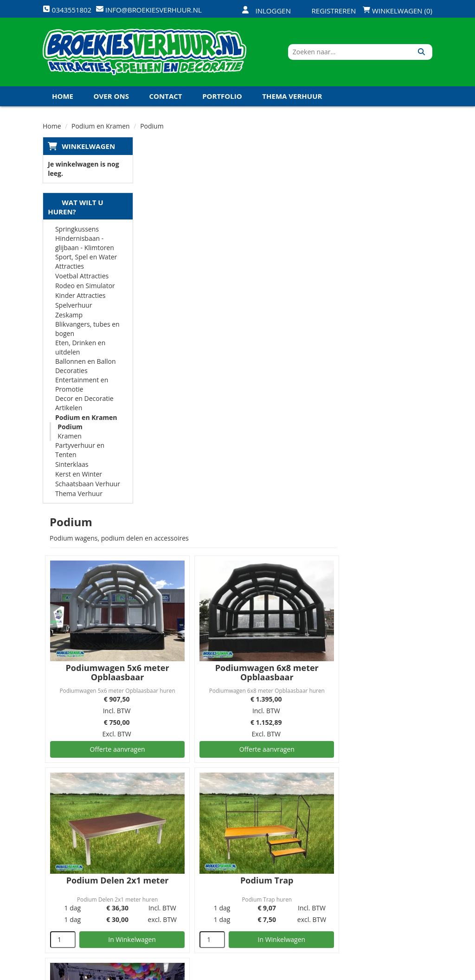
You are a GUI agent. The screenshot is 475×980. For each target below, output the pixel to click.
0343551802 (81, 877)
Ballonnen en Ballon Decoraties (86, 367)
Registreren (328, 11)
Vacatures (163, 868)
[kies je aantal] (160, 558)
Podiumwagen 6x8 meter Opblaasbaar (358, 295)
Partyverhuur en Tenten (80, 451)
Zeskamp (69, 316)
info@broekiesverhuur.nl (90, 895)
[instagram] (424, 972)
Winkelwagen (88, 147)
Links (155, 885)
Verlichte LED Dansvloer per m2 (213, 690)
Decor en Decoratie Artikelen (84, 404)
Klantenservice (301, 852)
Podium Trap (358, 499)
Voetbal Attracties (82, 277)
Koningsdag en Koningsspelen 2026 (120, 117)
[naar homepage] (144, 52)
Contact (166, 97)
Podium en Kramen (86, 418)
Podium (70, 428)
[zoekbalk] (352, 52)
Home (63, 97)
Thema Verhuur (292, 97)
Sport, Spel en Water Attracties (86, 262)
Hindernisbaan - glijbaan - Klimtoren (85, 244)
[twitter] (374, 972)
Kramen (69, 437)
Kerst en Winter (79, 475)
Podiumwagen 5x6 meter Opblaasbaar (213, 295)
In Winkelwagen (227, 558)
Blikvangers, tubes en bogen (87, 330)
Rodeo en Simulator (85, 287)
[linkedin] (407, 972)
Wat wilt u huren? (75, 208)
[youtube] (391, 972)
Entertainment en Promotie (82, 385)
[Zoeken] (422, 52)
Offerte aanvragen (213, 371)
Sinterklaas (72, 465)
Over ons (111, 97)
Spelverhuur (74, 306)
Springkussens (77, 230)
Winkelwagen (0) (398, 11)
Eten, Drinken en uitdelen (80, 348)
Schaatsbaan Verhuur (88, 485)
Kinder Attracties (80, 296)
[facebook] (357, 972)
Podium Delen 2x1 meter (213, 499)
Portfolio (222, 97)
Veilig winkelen (236, 852)
